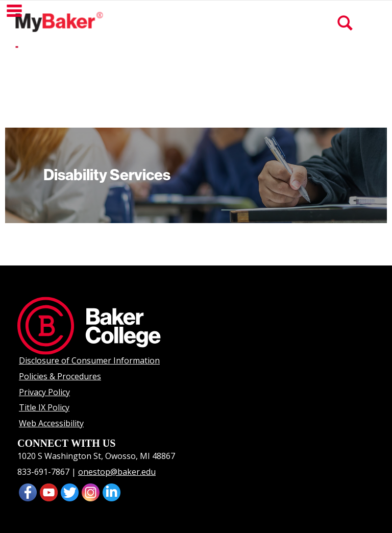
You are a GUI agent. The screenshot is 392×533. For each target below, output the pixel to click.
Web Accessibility (51, 423)
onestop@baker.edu (117, 472)
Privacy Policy (44, 392)
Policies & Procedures (60, 376)
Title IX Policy (44, 407)
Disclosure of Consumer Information (89, 360)
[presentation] (49, 491)
